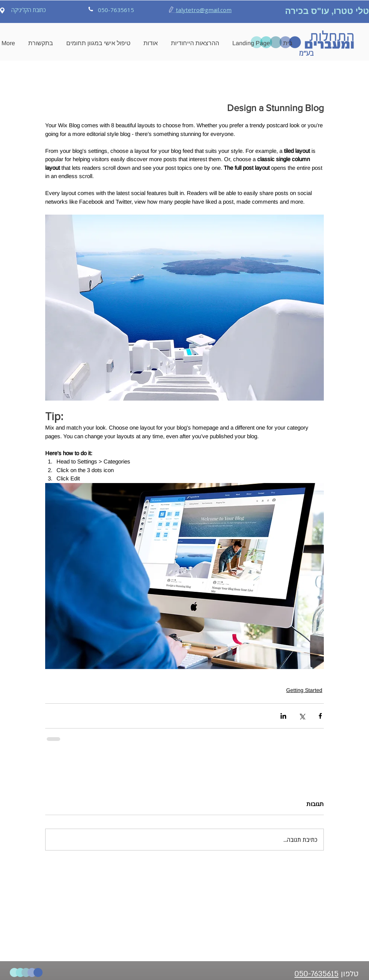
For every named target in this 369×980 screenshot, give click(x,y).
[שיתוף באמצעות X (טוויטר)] (302, 716)
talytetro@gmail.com (204, 10)
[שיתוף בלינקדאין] (283, 716)
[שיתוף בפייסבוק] (320, 716)
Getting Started (304, 690)
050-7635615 (316, 974)
